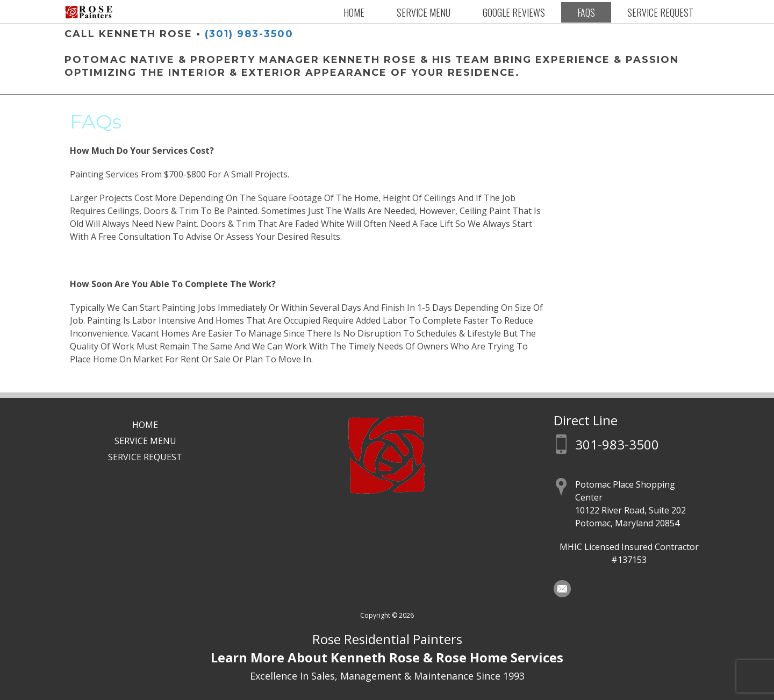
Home (354, 12)
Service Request (660, 12)
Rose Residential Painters (387, 639)
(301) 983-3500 (249, 34)
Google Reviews (514, 12)
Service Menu (424, 12)
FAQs (586, 12)
